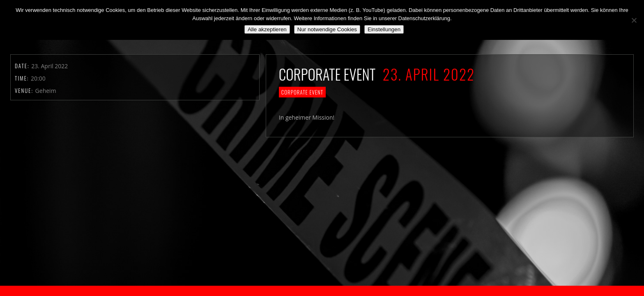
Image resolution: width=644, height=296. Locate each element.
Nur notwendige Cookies (327, 29)
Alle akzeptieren (267, 29)
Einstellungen (384, 29)
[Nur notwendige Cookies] (634, 20)
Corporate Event (302, 92)
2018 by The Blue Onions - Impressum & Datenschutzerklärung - (322, 291)
